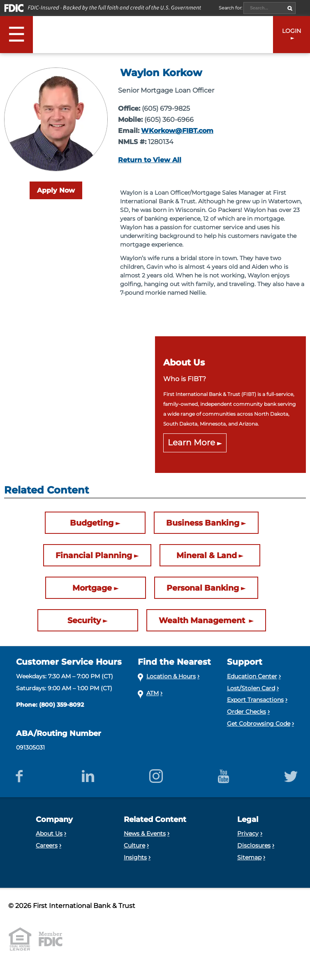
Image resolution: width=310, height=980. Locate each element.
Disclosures (254, 845)
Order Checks (246, 712)
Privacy (248, 833)
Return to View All (150, 160)
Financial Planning (94, 555)
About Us (49, 833)
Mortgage (92, 588)
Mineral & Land (207, 555)
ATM (153, 693)
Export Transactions (255, 700)
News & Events (145, 833)
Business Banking (203, 523)
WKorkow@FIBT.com (177, 131)
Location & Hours (171, 676)
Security (84, 620)
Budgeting (92, 523)
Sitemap (249, 857)
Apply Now (56, 190)
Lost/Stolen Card (251, 688)
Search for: (231, 8)
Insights (135, 857)
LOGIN (291, 31)
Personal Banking (203, 588)
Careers (47, 845)
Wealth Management (203, 620)
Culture (134, 845)
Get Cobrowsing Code (259, 724)
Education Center (252, 676)
